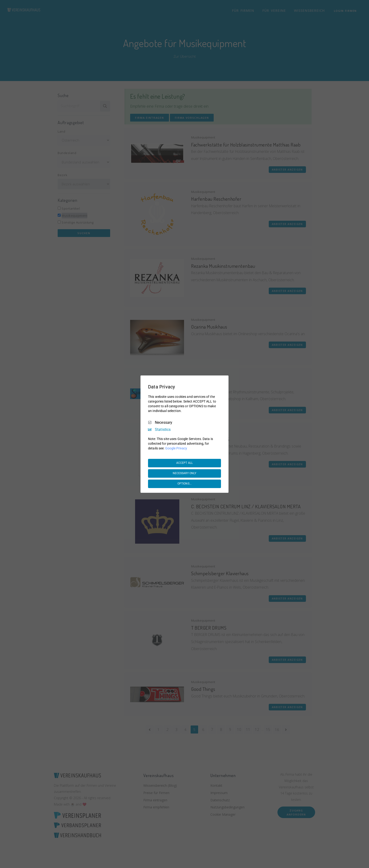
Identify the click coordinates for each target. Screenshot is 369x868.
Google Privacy (176, 448)
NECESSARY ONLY (185, 473)
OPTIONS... (184, 484)
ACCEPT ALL (184, 463)
